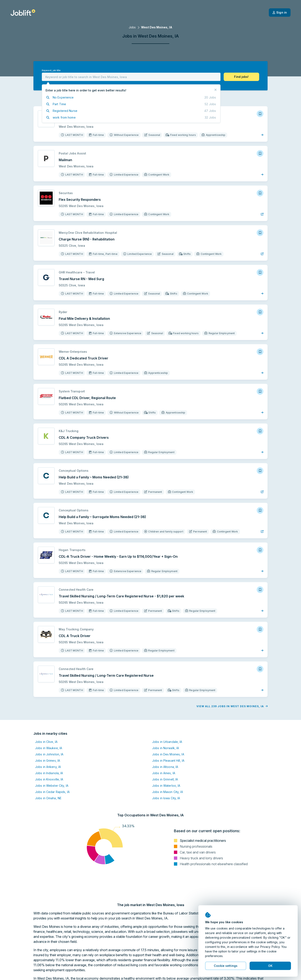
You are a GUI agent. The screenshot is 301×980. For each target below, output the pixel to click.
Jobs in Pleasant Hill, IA (168, 761)
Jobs (132, 27)
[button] (241, 77)
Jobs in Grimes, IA (48, 761)
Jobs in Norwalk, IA (166, 748)
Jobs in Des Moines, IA (168, 754)
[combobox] (131, 77)
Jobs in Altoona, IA (165, 767)
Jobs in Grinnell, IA (165, 779)
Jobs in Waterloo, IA (166, 786)
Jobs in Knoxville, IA (49, 779)
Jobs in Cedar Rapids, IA (52, 792)
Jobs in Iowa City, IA (166, 798)
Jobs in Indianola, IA (49, 773)
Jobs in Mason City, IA (168, 792)
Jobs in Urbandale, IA (167, 742)
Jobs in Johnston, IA (49, 754)
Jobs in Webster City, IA (52, 786)
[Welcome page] (23, 13)
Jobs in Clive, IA (46, 742)
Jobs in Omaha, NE (48, 798)
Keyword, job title (51, 70)
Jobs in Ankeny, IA (48, 767)
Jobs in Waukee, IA (49, 748)
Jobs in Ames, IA (164, 773)
